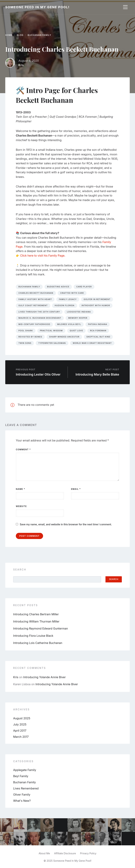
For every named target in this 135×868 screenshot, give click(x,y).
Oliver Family (22, 795)
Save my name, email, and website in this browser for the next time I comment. (66, 524)
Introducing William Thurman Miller (36, 621)
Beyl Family (21, 776)
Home (9, 35)
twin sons (25, 343)
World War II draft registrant (92, 343)
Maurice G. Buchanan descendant (40, 318)
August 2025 (22, 718)
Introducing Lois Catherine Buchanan (38, 643)
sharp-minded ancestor (64, 337)
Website (21, 506)
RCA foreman (98, 331)
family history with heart (35, 299)
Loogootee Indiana (79, 312)
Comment (23, 449)
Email (76, 489)
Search (20, 569)
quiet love (76, 331)
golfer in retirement (97, 299)
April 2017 (20, 731)
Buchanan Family (39, 35)
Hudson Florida (65, 305)
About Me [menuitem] (44, 853)
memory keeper (78, 318)
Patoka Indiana (98, 324)
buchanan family (29, 287)
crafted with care (72, 293)
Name (20, 489)
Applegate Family (25, 770)
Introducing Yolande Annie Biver (44, 677)
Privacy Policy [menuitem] (88, 853)
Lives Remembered (26, 788)
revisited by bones (30, 337)
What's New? (22, 801)
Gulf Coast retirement (33, 305)
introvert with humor (96, 305)
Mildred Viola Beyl (69, 324)
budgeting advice (58, 287)
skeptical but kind (98, 337)
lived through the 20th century (39, 312)
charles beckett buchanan (36, 293)
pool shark (26, 331)
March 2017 (21, 737)
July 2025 (20, 724)
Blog (20, 35)
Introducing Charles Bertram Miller (36, 614)
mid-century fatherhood (34, 324)
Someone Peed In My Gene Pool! (37, 7)
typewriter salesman (52, 343)
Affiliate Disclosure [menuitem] (65, 853)
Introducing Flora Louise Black (33, 636)
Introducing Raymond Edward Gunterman (41, 628)
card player (84, 287)
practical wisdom (51, 331)
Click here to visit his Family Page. (43, 256)
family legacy (68, 299)
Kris (21, 65)
